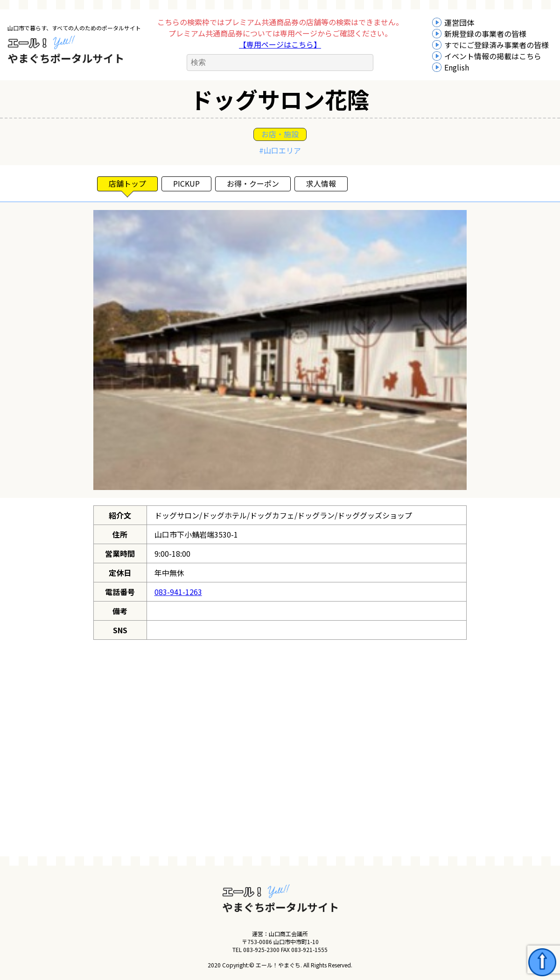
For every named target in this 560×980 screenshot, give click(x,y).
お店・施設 (280, 134)
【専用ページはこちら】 (280, 44)
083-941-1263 (178, 592)
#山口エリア (280, 150)
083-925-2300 (261, 949)
